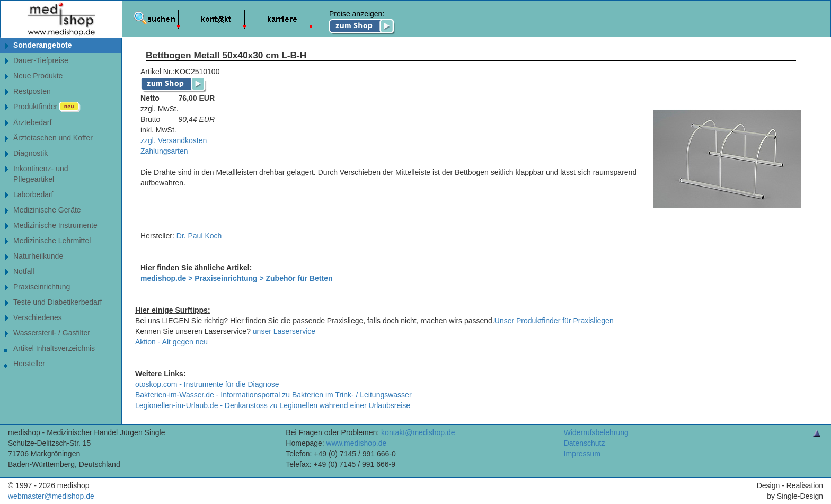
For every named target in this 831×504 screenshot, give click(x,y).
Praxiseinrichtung (42, 287)
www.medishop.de (357, 443)
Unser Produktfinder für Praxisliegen (554, 321)
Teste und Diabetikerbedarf (58, 302)
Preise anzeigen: (362, 22)
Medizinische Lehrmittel (52, 241)
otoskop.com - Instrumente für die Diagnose (207, 384)
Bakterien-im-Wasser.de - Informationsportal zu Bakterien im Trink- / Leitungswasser (273, 395)
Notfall (24, 271)
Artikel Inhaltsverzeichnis (54, 348)
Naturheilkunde (38, 256)
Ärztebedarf (32, 122)
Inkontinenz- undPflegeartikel (41, 174)
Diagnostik (30, 153)
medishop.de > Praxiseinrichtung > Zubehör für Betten (237, 278)
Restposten (32, 91)
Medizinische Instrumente (55, 225)
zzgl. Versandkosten (174, 140)
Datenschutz (585, 443)
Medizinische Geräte (47, 210)
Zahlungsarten (164, 151)
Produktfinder (47, 107)
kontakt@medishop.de (418, 432)
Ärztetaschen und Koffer (53, 138)
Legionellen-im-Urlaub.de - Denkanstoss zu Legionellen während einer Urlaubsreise (273, 405)
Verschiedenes (38, 317)
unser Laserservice (284, 331)
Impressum (582, 454)
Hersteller (29, 364)
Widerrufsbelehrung (596, 432)
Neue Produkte (38, 76)
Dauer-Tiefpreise (41, 60)
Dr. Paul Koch (199, 236)
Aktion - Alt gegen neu (171, 342)
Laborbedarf (33, 194)
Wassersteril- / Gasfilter (52, 333)
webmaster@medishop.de (51, 496)
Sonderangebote (42, 45)
